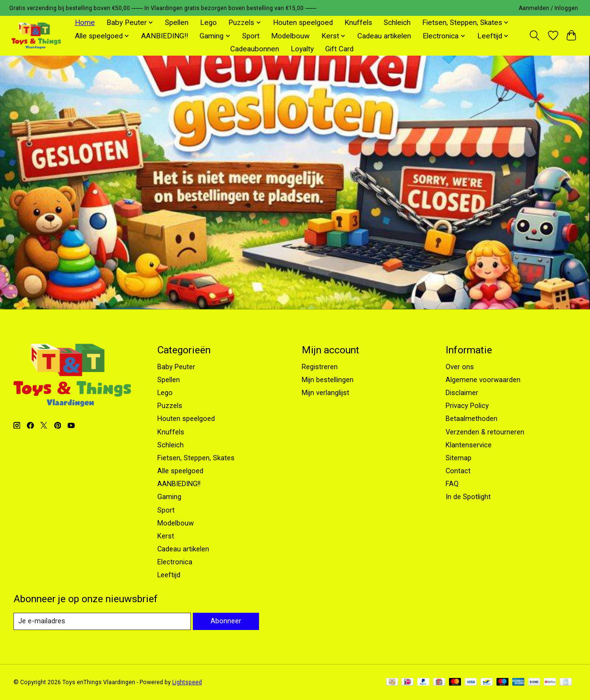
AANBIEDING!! (165, 36)
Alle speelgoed (180, 471)
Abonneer (226, 621)
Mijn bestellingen (328, 380)
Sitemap (459, 458)
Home (85, 23)
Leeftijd (169, 575)
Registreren (320, 367)
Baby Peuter (176, 367)
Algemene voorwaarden (483, 380)
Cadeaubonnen (255, 49)
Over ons (460, 367)
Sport (251, 36)
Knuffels (358, 23)
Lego (208, 23)
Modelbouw (290, 36)
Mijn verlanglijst (325, 393)
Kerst (166, 536)
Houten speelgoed (303, 23)
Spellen (177, 23)
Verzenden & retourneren (485, 432)
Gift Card (339, 49)
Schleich (397, 23)
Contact (458, 471)
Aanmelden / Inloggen (548, 8)
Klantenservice (469, 445)
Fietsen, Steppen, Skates (196, 458)
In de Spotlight (468, 497)
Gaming (169, 497)
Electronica (175, 562)
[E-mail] (102, 621)
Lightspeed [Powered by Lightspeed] (187, 682)
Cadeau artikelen (384, 36)
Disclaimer (462, 393)
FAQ (452, 484)
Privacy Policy (467, 406)
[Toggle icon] (534, 35)
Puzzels (170, 406)
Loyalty (302, 49)
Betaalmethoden (472, 419)
